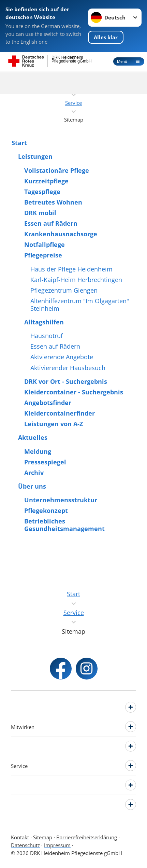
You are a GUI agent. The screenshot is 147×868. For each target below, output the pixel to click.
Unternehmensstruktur (61, 500)
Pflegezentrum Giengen (64, 290)
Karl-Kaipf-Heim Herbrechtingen (76, 280)
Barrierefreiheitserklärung (87, 837)
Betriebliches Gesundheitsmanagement (64, 525)
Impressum (57, 845)
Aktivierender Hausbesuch (68, 368)
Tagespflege (42, 192)
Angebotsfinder (48, 403)
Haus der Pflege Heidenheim (71, 269)
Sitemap (43, 837)
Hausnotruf (47, 336)
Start (19, 143)
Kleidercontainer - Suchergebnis (74, 392)
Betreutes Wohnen (53, 202)
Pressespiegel (45, 462)
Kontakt (20, 837)
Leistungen (35, 156)
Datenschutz (25, 845)
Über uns (32, 486)
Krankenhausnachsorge (61, 234)
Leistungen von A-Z (54, 424)
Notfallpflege (45, 244)
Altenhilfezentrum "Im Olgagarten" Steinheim (80, 305)
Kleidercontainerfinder (60, 413)
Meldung (38, 451)
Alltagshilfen (44, 322)
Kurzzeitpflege (46, 181)
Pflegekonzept (46, 510)
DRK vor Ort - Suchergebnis (66, 381)
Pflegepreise (43, 255)
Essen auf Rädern (51, 223)
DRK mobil (40, 213)
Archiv (34, 473)
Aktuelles (33, 437)
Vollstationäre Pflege (57, 170)
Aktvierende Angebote (62, 357)
